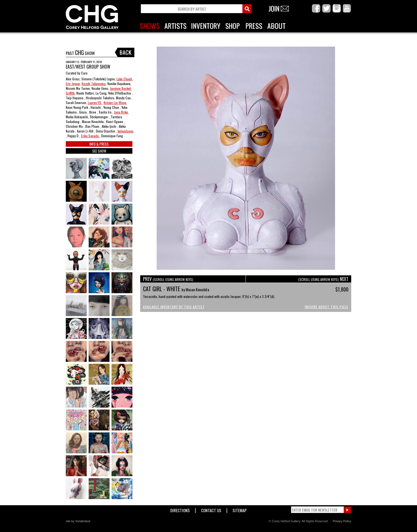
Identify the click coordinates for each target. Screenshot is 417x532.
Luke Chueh (124, 79)
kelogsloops (126, 131)
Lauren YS (95, 103)
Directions (180, 509)
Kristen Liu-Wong (115, 103)
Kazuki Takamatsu (94, 84)
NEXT (323, 279)
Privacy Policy (342, 521)
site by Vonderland (78, 521)
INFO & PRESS (99, 144)
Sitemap (240, 509)
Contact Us (211, 509)
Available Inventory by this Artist (174, 307)
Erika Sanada (90, 136)
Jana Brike (121, 112)
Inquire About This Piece (327, 307)
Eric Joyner (73, 84)
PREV (168, 279)
